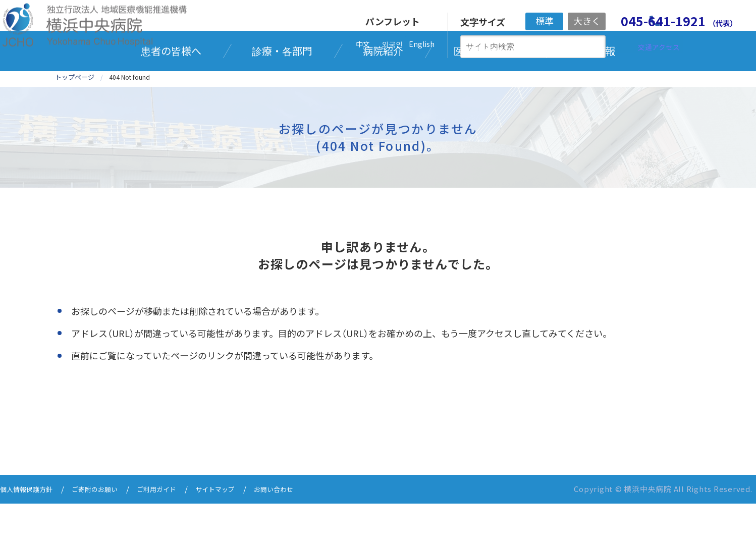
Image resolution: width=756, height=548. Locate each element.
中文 (363, 44)
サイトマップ (239, 534)
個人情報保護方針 (30, 534)
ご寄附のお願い (106, 534)
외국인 (392, 44)
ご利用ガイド (175, 534)
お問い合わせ (304, 534)
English (422, 44)
